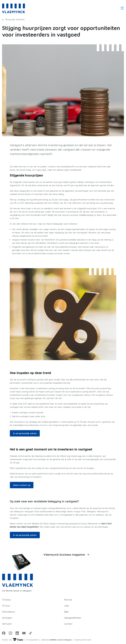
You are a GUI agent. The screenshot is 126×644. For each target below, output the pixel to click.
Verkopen (7, 618)
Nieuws (68, 600)
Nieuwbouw (9, 612)
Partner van (13, 640)
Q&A (66, 612)
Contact (68, 624)
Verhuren (7, 624)
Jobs (67, 606)
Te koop (6, 600)
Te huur (6, 606)
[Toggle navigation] (121, 8)
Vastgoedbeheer (73, 618)
